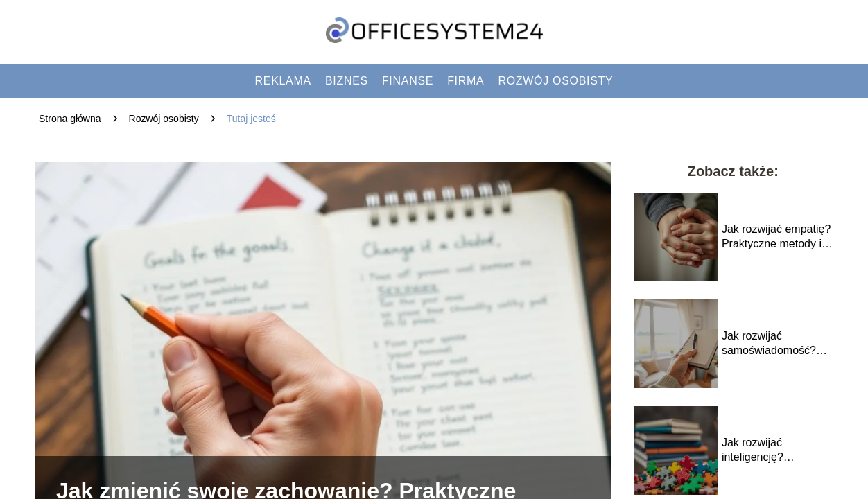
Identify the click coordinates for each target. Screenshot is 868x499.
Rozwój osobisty (555, 81)
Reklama (283, 81)
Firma (466, 81)
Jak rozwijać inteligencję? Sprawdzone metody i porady (775, 451)
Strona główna (70, 119)
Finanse (408, 81)
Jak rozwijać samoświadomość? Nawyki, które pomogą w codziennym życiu (776, 344)
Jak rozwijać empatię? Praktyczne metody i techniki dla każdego (776, 237)
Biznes (347, 81)
